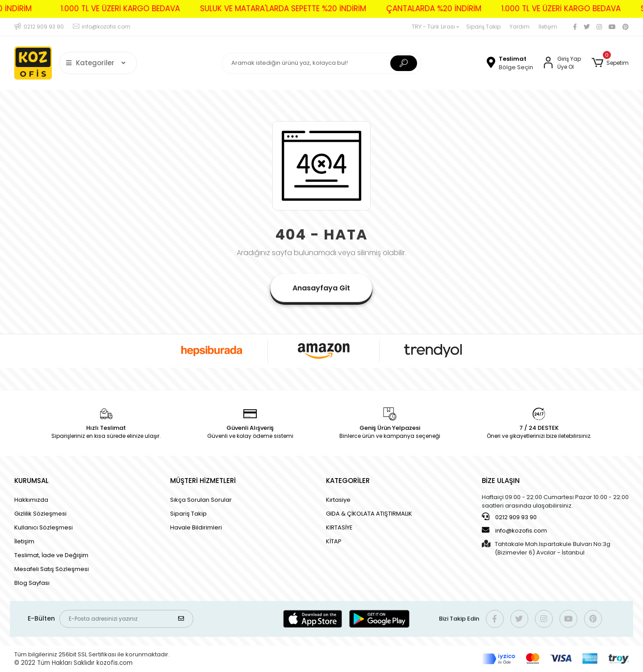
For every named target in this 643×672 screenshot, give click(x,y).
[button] (610, 63)
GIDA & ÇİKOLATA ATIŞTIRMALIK (369, 514)
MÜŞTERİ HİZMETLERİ (203, 481)
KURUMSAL (31, 481)
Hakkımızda (31, 500)
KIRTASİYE (339, 527)
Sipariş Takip (483, 27)
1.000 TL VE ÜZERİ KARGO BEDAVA (105, 8)
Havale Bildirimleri (196, 527)
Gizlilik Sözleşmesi (40, 514)
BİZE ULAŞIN (501, 481)
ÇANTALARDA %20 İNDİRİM (418, 8)
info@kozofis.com (514, 530)
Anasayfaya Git (321, 288)
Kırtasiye (338, 500)
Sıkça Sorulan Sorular (201, 500)
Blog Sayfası (32, 583)
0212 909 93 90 (509, 517)
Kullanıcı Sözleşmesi (44, 527)
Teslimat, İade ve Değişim (51, 555)
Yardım (520, 27)
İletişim (548, 27)
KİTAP (334, 541)
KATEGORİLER (348, 481)
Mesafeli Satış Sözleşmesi (52, 569)
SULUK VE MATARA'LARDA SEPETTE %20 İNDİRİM (267, 8)
